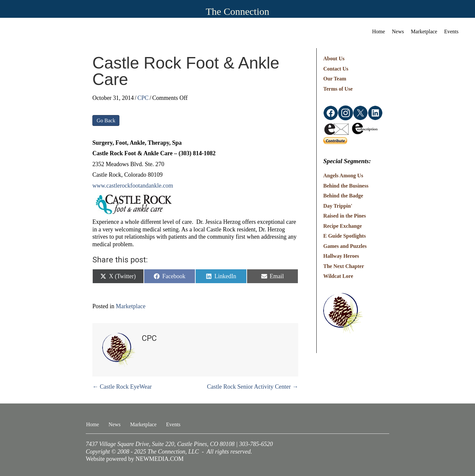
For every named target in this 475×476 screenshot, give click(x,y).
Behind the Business (346, 186)
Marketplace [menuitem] (424, 31)
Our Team (335, 79)
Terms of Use (338, 89)
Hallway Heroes (341, 256)
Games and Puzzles (345, 246)
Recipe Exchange (343, 226)
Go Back (106, 120)
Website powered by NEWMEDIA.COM (135, 459)
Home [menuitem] (379, 31)
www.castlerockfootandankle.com (133, 186)
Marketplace (131, 306)
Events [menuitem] (451, 31)
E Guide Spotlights (345, 236)
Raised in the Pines (345, 216)
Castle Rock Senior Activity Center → (253, 387)
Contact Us (336, 69)
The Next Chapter (344, 266)
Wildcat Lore (338, 276)
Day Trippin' (338, 206)
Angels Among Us (343, 176)
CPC (143, 98)
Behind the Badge (343, 196)
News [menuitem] (398, 31)
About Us (334, 59)
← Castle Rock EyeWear (122, 387)
